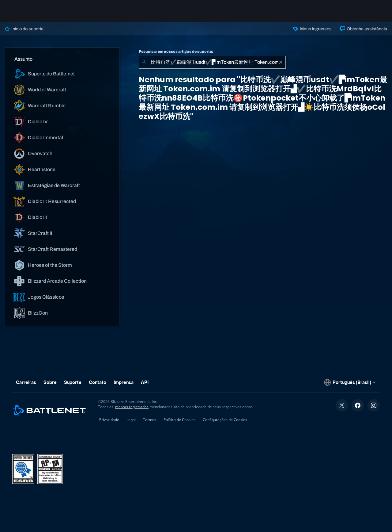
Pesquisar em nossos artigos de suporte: (176, 52)
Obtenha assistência (364, 29)
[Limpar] (281, 62)
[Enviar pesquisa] (144, 62)
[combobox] (212, 62)
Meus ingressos (312, 29)
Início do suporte (24, 29)
